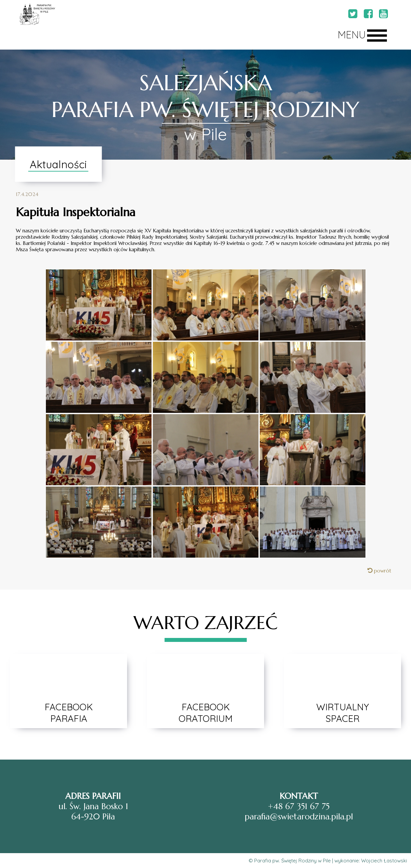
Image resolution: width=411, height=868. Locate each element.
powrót (379, 571)
